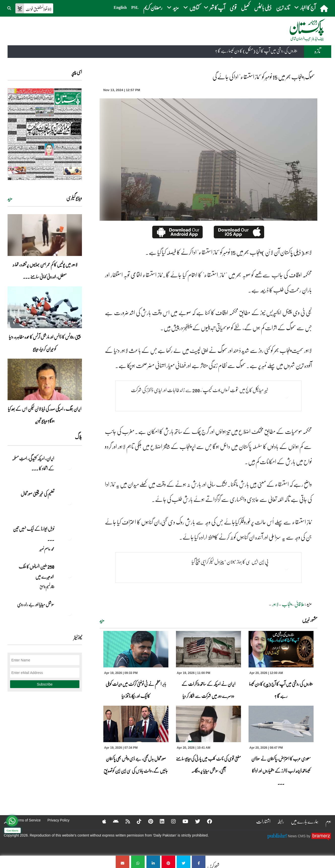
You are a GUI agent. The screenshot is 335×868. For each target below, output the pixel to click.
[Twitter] (194, 821)
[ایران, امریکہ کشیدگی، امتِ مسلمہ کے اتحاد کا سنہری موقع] (69, 467)
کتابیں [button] (191, 7)
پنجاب (286, 604)
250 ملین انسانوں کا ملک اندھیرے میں (36, 572)
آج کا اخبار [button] (305, 7)
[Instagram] (170, 821)
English (120, 7)
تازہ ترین (283, 7)
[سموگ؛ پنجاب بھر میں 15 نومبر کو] (199, 862)
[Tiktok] (136, 821)
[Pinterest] (147, 821)
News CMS (297, 836)
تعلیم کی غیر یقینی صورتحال (37, 494)
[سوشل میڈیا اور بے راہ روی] (69, 613)
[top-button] (6, 823)
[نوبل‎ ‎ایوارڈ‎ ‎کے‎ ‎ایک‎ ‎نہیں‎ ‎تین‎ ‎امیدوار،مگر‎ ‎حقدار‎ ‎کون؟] (69, 538)
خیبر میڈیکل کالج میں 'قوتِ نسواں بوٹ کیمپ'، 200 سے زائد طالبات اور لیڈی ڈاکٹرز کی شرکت (200, 390)
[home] (325, 8)
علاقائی (299, 604)
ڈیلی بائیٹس (263, 7)
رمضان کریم (153, 7)
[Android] (113, 821)
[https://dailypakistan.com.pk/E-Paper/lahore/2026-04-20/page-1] (45, 134)
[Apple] (101, 821)
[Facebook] (206, 821)
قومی (233, 7)
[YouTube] (182, 821)
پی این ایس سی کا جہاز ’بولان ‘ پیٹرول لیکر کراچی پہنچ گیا (230, 561)
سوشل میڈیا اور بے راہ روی (35, 604)
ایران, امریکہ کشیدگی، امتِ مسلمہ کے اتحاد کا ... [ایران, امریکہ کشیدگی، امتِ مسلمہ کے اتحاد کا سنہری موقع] (33, 463)
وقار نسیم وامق (47, 587)
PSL (135, 7)
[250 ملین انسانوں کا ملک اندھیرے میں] (69, 575)
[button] (10, 8)
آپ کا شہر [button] (214, 7)
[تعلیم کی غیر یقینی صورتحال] (69, 502)
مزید (102, 620)
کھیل (245, 7)
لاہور (275, 604)
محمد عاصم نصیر (47, 549)
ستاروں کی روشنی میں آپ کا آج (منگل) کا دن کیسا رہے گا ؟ (256, 51)
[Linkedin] (159, 821)
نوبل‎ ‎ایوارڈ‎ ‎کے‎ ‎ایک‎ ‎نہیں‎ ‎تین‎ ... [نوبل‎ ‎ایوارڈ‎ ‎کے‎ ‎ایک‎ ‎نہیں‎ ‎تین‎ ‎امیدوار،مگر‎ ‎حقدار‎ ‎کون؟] (34, 534)
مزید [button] (173, 7)
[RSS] (125, 821)
